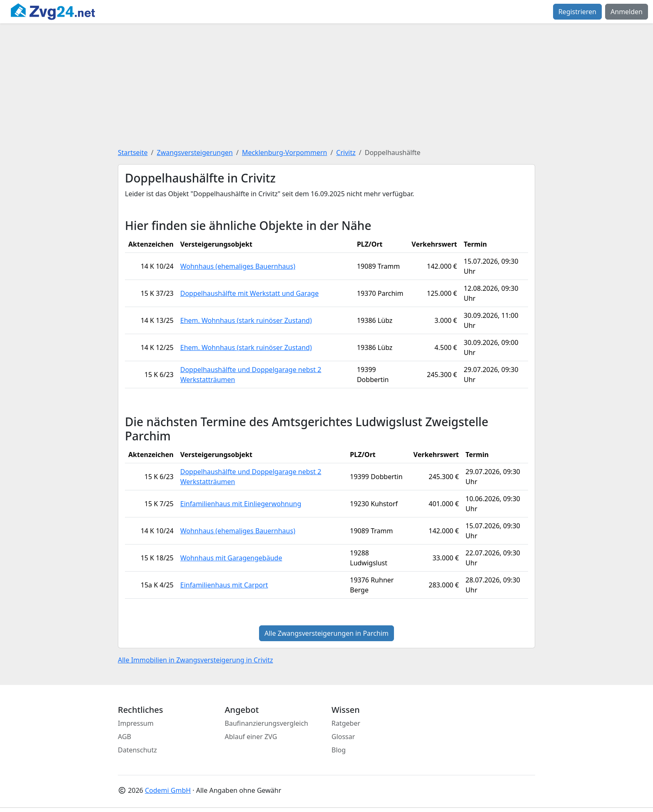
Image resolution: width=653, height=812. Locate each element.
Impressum (136, 723)
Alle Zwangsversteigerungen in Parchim (326, 633)
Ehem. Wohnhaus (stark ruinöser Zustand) (246, 320)
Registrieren (577, 12)
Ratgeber (346, 723)
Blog (339, 750)
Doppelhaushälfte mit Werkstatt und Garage (249, 293)
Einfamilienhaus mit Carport (224, 585)
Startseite (133, 152)
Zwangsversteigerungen (195, 152)
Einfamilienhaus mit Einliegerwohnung (241, 504)
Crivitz (346, 152)
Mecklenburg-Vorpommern (285, 152)
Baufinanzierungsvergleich (267, 723)
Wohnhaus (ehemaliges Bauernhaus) (238, 266)
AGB (125, 737)
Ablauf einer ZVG (251, 737)
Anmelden (627, 12)
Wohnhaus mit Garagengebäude (231, 558)
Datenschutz (137, 750)
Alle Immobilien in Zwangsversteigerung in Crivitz (195, 660)
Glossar (343, 737)
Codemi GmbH (168, 790)
